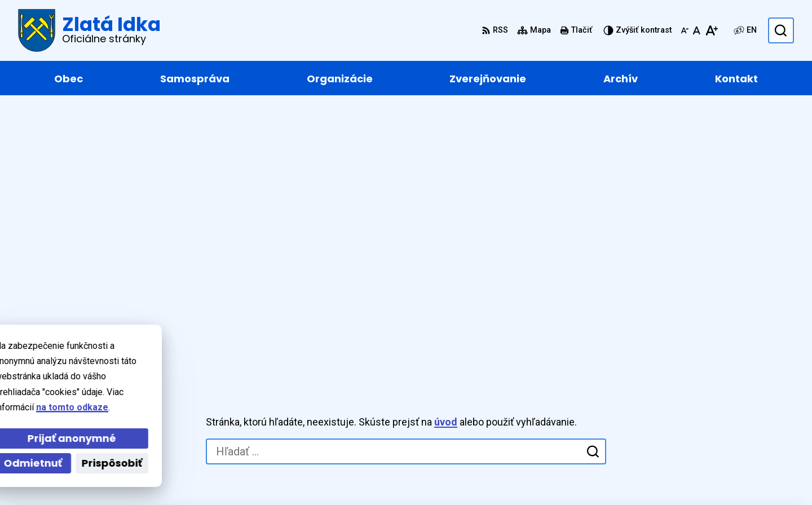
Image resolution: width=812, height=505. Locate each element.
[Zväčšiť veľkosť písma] (711, 30)
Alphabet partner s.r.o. (194, 475)
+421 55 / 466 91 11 (716, 387)
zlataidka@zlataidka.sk (724, 401)
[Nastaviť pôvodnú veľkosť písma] (697, 30)
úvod (446, 158)
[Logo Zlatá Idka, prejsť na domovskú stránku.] (89, 30)
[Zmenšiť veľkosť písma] (685, 30)
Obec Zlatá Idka (350, 475)
